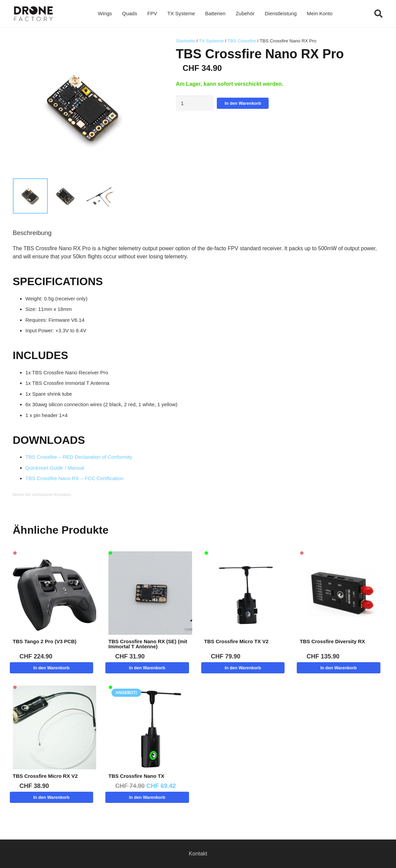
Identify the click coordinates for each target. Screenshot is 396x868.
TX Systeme (211, 41)
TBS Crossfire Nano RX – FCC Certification (74, 478)
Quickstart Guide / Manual (55, 468)
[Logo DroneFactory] (33, 14)
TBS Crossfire (242, 41)
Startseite (185, 41)
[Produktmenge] (195, 103)
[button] (379, 14)
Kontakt (198, 854)
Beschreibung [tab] (32, 233)
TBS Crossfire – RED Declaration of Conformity (79, 457)
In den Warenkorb (243, 103)
